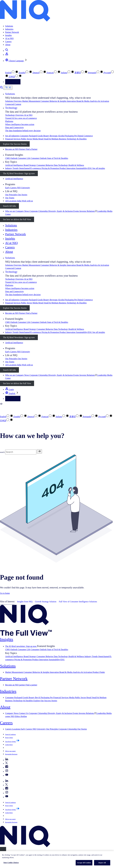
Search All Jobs (9, 206)
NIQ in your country (10, 751)
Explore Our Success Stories (15, 144)
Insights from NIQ (25, 602)
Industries (9, 29)
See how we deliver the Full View (17, 219)
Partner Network (12, 32)
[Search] (21, 452)
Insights (8, 35)
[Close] (3, 850)
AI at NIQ (9, 38)
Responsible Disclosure (11, 754)
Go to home (5, 593)
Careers (8, 42)
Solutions (9, 26)
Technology (11, 108)
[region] (57, 860)
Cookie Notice (9, 745)
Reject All (102, 863)
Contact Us (13, 82)
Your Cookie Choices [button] (14, 748)
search (2, 452)
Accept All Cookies (84, 863)
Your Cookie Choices (11, 863)
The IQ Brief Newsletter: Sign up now (19, 173)
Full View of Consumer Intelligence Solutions (78, 602)
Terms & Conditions (10, 734)
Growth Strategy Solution (46, 602)
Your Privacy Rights (11, 742)
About (8, 45)
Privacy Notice (9, 738)
